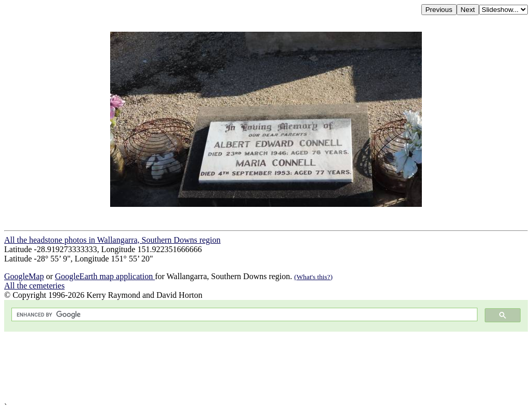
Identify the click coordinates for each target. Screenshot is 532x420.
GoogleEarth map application (105, 276)
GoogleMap (24, 276)
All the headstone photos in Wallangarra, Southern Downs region (112, 240)
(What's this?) (313, 277)
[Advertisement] (266, 367)
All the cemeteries (34, 286)
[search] (243, 315)
